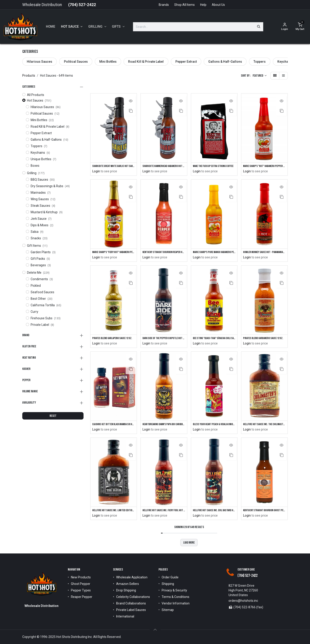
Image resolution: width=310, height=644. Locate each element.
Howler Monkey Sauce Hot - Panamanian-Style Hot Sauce (264, 253)
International (125, 617)
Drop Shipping (126, 591)
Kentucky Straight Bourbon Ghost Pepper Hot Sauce (264, 512)
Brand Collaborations (131, 604)
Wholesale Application (132, 577)
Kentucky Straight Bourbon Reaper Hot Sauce (164, 253)
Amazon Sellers (128, 584)
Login (96, 171)
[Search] (259, 27)
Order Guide (170, 577)
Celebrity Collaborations (133, 597)
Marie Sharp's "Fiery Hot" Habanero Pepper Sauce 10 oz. (114, 253)
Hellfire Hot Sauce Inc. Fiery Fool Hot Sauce (164, 512)
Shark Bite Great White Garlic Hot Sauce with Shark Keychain (114, 166)
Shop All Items (184, 5)
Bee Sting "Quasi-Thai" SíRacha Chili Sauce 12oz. (214, 339)
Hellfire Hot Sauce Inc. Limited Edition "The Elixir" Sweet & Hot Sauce (114, 512)
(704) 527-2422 (82, 5)
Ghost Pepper (81, 584)
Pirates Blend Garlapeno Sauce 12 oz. (114, 339)
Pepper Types (81, 591)
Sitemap (168, 610)
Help (203, 5)
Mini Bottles (108, 62)
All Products (36, 95)
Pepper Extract (186, 62)
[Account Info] (285, 27)
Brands (164, 5)
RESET (53, 416)
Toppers (260, 62)
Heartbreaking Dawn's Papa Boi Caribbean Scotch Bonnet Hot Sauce (164, 426)
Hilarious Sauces (40, 62)
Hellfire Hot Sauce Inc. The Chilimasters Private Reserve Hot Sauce (264, 426)
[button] (260, 76)
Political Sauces (76, 62)
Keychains (285, 62)
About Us (218, 5)
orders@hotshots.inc (243, 601)
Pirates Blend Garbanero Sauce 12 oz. (264, 339)
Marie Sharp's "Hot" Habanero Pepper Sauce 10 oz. (264, 166)
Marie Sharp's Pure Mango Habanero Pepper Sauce (214, 253)
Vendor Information (176, 604)
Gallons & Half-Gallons (225, 62)
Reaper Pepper (82, 597)
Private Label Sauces (131, 610)
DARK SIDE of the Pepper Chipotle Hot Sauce (164, 339)
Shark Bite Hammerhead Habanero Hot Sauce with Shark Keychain (164, 166)
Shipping (168, 584)
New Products (81, 577)
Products (29, 76)
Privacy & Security (174, 591)
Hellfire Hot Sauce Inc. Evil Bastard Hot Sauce (214, 512)
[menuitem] (51, 27)
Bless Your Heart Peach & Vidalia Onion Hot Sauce (214, 426)
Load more (189, 544)
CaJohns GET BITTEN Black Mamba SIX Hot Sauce (114, 426)
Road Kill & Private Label (146, 62)
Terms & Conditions (175, 597)
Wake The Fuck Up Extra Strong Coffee (214, 166)
